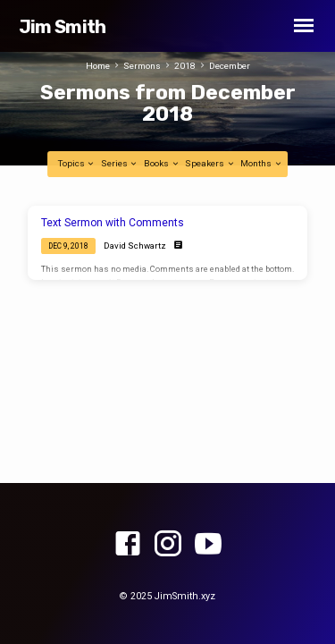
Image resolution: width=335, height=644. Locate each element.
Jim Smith (63, 27)
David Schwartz (135, 246)
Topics (77, 163)
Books (162, 163)
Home (98, 66)
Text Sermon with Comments (113, 223)
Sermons (142, 66)
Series (120, 163)
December (230, 66)
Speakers (210, 163)
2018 (185, 66)
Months (261, 163)
